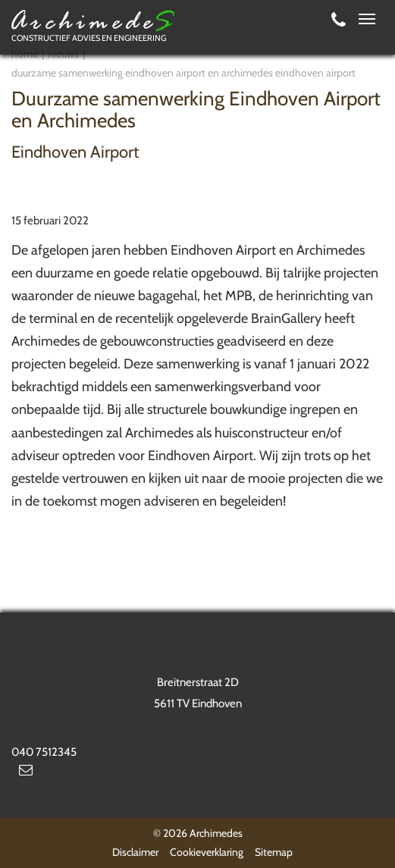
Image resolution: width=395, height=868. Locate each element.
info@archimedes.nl (26, 773)
